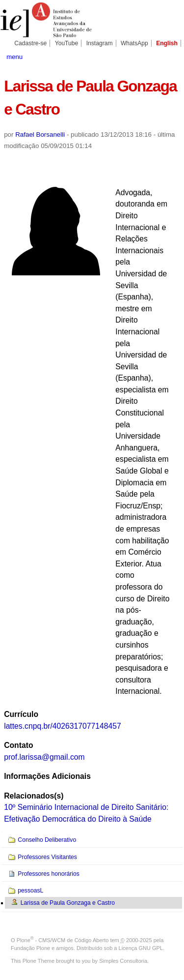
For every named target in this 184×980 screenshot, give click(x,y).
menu (14, 57)
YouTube (67, 43)
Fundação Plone (30, 948)
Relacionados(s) (34, 796)
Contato (18, 745)
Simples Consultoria (123, 961)
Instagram (100, 43)
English (167, 43)
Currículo (21, 714)
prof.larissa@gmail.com (44, 757)
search (171, 56)
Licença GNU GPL (141, 948)
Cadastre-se (30, 43)
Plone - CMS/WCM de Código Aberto (63, 940)
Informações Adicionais (47, 776)
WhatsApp (134, 43)
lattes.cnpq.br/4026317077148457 (63, 726)
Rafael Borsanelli (40, 134)
